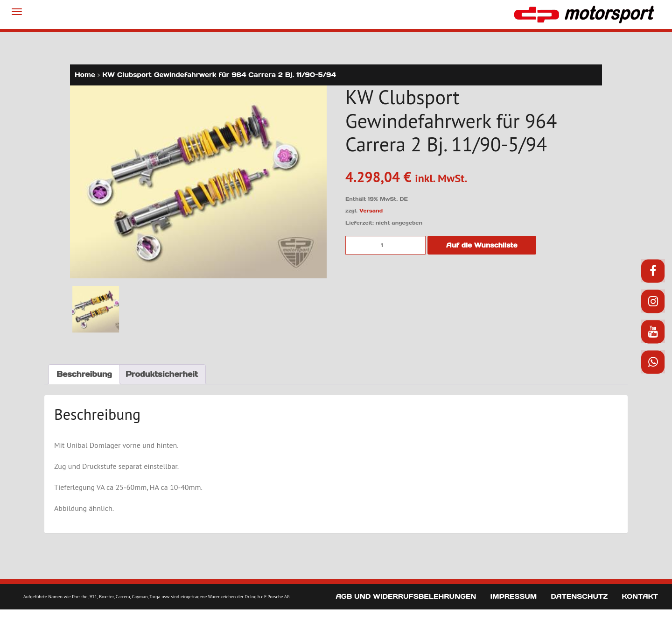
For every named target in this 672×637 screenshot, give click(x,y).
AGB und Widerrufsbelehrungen (406, 596)
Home (85, 75)
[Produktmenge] (385, 245)
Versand (371, 211)
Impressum (513, 596)
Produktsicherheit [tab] (162, 374)
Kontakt (640, 596)
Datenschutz (579, 596)
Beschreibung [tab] (84, 374)
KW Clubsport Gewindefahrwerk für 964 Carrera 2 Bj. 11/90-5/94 (219, 75)
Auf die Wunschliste (482, 245)
